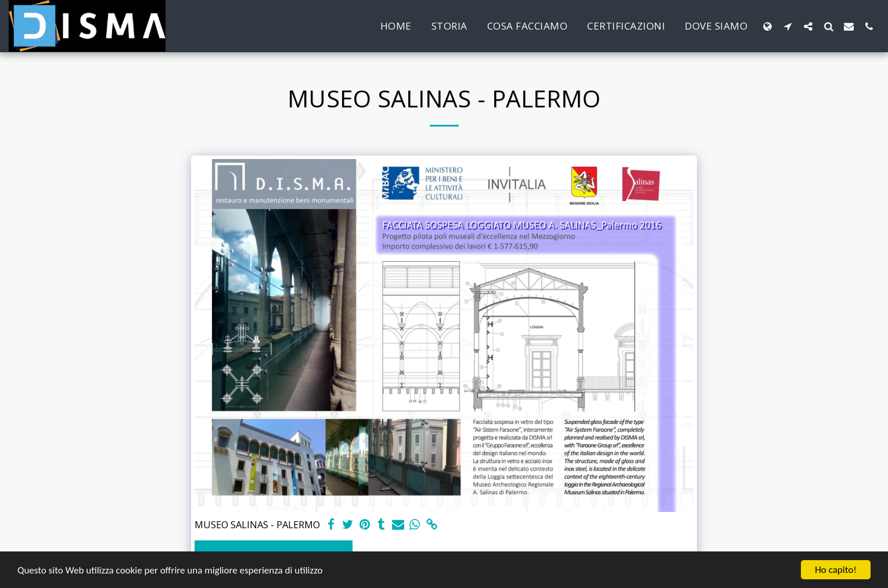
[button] (788, 26)
